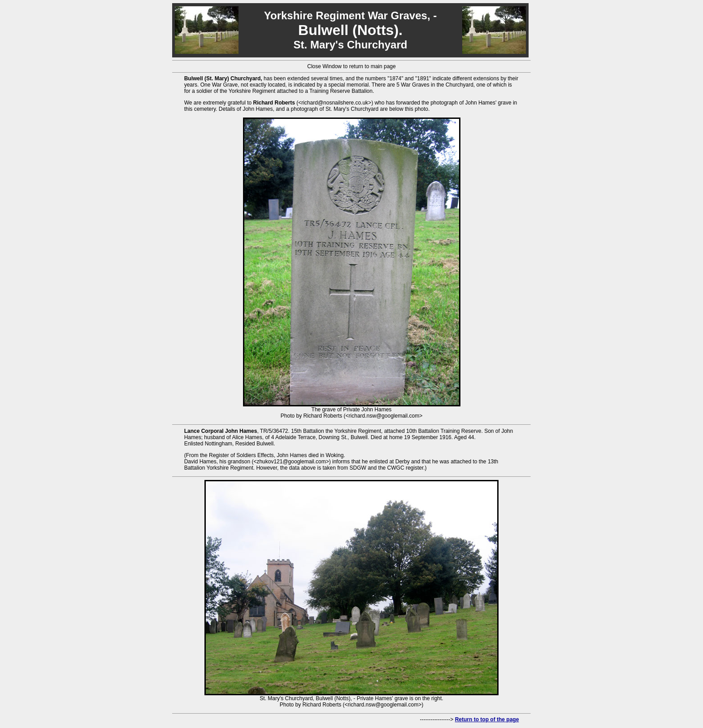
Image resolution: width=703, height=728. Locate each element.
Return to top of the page (487, 719)
